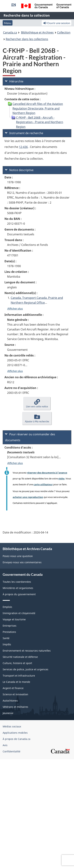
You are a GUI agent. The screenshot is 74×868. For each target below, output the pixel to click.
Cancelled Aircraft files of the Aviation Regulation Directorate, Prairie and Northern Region (38, 108)
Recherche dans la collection (27, 15)
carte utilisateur (43, 484)
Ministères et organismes (18, 588)
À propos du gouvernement (19, 594)
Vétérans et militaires (15, 707)
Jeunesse (8, 713)
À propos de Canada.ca (16, 739)
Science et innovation (15, 694)
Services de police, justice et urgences (25, 669)
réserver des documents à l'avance (47, 473)
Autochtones (10, 701)
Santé (6, 638)
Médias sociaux (12, 726)
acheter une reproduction (28, 497)
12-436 (23, 147)
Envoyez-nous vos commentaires (22, 562)
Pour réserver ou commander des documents (30, 437)
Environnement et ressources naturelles (27, 651)
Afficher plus (15, 308)
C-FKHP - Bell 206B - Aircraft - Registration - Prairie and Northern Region (40, 122)
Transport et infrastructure (19, 676)
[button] (37, 403)
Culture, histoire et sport (17, 663)
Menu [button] (8, 23)
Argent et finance (13, 688)
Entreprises (10, 626)
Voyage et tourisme (14, 619)
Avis (5, 745)
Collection (64, 32)
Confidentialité (12, 751)
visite (61, 479)
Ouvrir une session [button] (57, 23)
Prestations (9, 632)
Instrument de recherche (24, 133)
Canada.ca (10, 32)
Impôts (7, 644)
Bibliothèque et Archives (37, 32)
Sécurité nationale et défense (20, 657)
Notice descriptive (19, 170)
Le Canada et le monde (16, 682)
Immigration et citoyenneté (19, 613)
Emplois (7, 607)
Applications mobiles (15, 733)
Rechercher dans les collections (27, 39)
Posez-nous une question (18, 556)
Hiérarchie (14, 81)
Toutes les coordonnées (17, 582)
